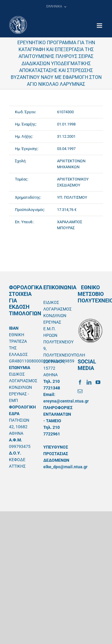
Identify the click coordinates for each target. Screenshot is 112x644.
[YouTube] (98, 382)
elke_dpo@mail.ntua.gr (65, 467)
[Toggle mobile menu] (100, 26)
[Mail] (80, 391)
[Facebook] (80, 382)
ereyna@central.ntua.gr (66, 401)
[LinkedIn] (89, 382)
